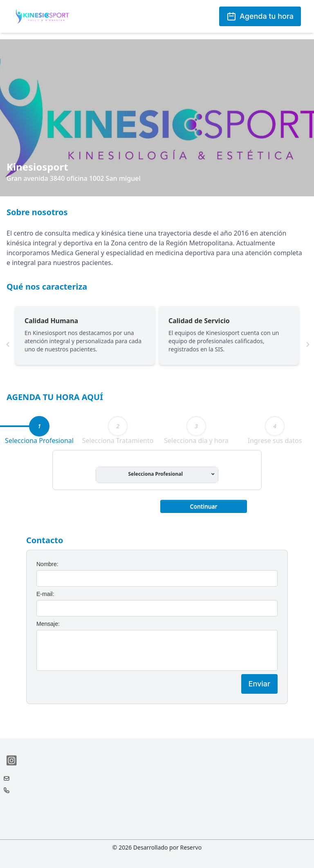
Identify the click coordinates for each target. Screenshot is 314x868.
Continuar (204, 506)
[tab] (39, 426)
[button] (204, 506)
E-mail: (45, 594)
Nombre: (47, 564)
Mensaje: (48, 624)
